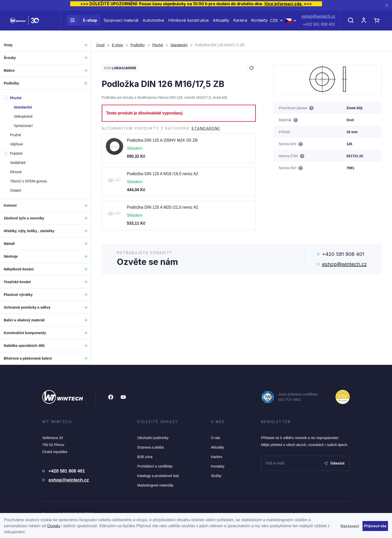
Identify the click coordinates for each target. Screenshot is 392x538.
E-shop (82, 24)
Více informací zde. (283, 4)
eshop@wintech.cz (318, 21)
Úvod (100, 45)
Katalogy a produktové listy (158, 476)
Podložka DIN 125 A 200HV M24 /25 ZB (162, 140)
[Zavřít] (387, 5)
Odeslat (334, 463)
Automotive (153, 24)
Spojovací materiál (121, 24)
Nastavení (350, 526)
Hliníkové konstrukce (188, 24)
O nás (215, 438)
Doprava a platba (151, 447)
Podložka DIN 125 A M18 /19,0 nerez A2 (163, 174)
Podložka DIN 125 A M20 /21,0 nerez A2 (163, 207)
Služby (216, 476)
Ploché (158, 45)
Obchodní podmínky (153, 438)
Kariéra (240, 24)
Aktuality (221, 24)
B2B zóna (145, 457)
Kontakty (259, 24)
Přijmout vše (375, 526)
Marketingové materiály (155, 485)
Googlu (54, 526)
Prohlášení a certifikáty (155, 466)
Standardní (179, 45)
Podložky (138, 45)
